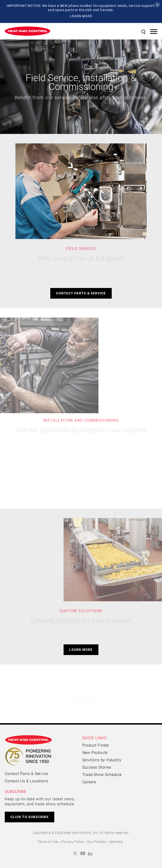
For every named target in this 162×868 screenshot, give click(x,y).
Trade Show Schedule (102, 774)
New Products (95, 752)
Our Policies (97, 842)
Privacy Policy (73, 842)
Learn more (81, 649)
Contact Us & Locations (26, 781)
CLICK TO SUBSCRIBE (30, 817)
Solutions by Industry (102, 760)
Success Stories (97, 767)
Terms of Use (48, 842)
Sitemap (116, 842)
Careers (89, 782)
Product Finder (96, 745)
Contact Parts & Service (81, 293)
